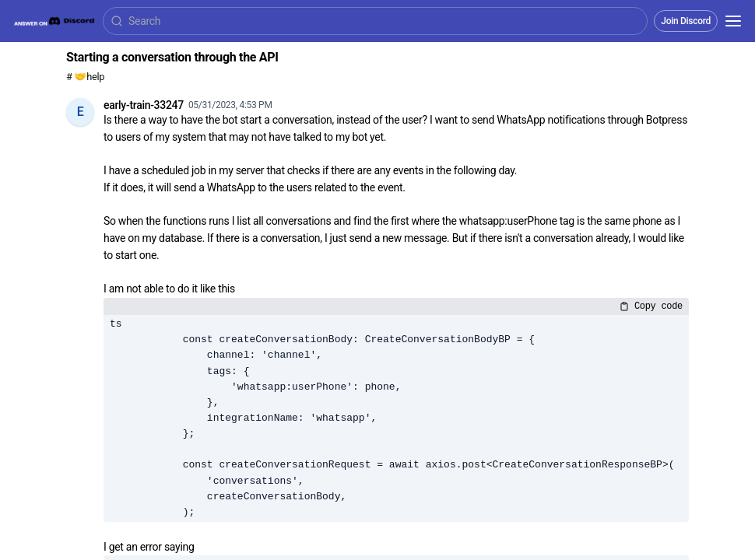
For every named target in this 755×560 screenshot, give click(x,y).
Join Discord (686, 21)
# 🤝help (85, 77)
